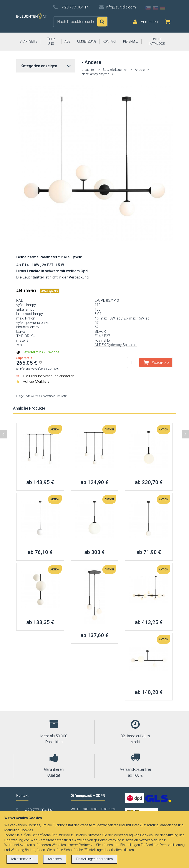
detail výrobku (50, 291)
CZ (148, 8)
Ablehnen (55, 859)
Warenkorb (160, 363)
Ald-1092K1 (27, 291)
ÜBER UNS (51, 41)
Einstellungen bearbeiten (94, 859)
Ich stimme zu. (22, 859)
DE (163, 8)
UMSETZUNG (87, 41)
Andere (140, 70)
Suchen (102, 22)
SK (155, 8)
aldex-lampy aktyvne (95, 74)
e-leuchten (88, 70)
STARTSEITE (28, 41)
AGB (68, 41)
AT (170, 8)
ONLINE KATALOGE (157, 41)
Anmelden (149, 22)
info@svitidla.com (121, 7)
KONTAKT (110, 41)
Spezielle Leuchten (115, 70)
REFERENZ (131, 41)
